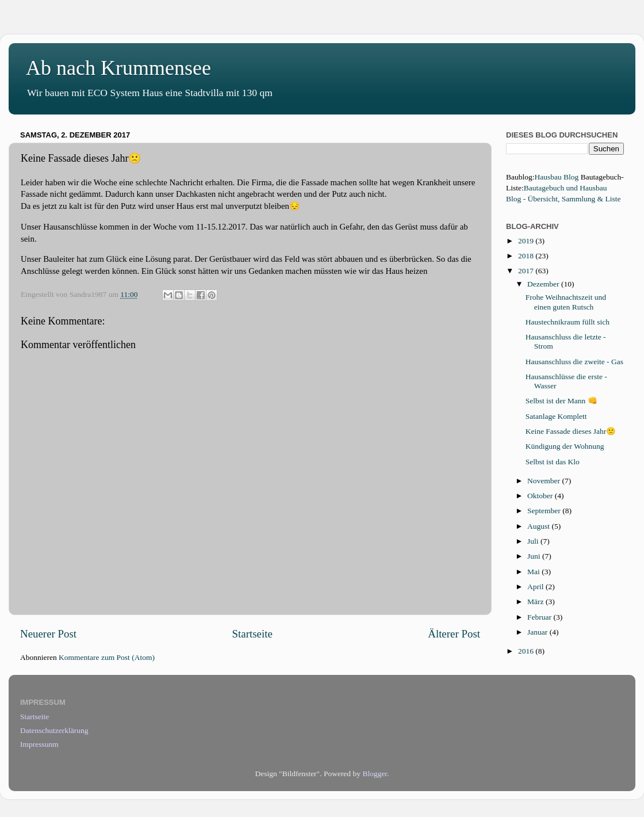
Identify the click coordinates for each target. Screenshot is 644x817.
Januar (538, 632)
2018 (527, 256)
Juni (535, 556)
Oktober (541, 496)
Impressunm (39, 744)
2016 (527, 651)
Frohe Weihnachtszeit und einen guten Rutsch (566, 302)
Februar (540, 617)
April (536, 587)
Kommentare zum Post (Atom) (107, 657)
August (539, 526)
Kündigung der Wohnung (565, 446)
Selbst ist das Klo (553, 462)
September (545, 511)
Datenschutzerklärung (54, 730)
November (545, 481)
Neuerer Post (48, 634)
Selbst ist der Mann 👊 (561, 401)
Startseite (252, 634)
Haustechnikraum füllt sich (568, 322)
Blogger (375, 774)
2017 (527, 271)
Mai (534, 572)
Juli (534, 541)
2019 (527, 241)
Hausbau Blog (557, 177)
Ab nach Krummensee (118, 68)
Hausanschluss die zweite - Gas (574, 362)
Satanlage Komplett (556, 416)
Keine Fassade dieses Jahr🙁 (571, 431)
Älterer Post (454, 634)
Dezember (544, 284)
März (536, 602)
